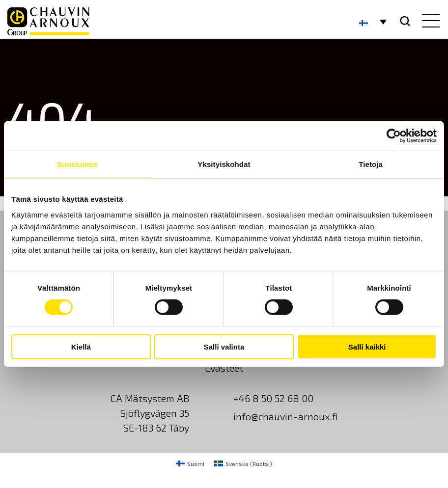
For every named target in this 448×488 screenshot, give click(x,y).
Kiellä (81, 346)
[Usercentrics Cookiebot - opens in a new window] (394, 136)
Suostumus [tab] (77, 164)
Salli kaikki (367, 346)
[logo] (48, 21)
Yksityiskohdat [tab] (224, 164)
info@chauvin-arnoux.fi (286, 416)
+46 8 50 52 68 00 (273, 398)
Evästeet (224, 368)
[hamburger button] (429, 22)
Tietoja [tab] (371, 164)
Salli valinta (224, 346)
